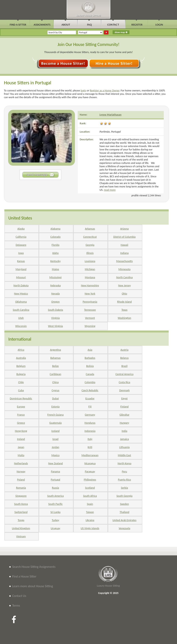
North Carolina (124, 277)
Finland (124, 407)
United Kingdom (21, 528)
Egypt (124, 398)
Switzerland (21, 512)
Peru (124, 472)
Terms (16, 606)
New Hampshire (90, 285)
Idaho (55, 253)
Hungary (124, 423)
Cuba (21, 390)
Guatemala (55, 423)
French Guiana (55, 415)
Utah (21, 318)
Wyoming (90, 326)
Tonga (21, 520)
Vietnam (21, 536)
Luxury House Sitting (108, 586)
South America (55, 496)
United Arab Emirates (124, 520)
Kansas (21, 261)
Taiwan (90, 512)
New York (90, 294)
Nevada (55, 294)
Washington (124, 318)
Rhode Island (124, 302)
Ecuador (90, 398)
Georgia (90, 245)
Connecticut (90, 237)
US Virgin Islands (90, 528)
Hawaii (124, 245)
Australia (21, 358)
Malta (21, 455)
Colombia (90, 382)
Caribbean (55, 374)
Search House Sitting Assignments (34, 567)
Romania (21, 488)
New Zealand (55, 463)
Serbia (124, 488)
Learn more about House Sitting (33, 586)
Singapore (21, 496)
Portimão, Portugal (110, 132)
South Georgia (124, 496)
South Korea (21, 504)
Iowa (21, 253)
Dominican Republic (21, 398)
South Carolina (21, 310)
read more (110, 190)
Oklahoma (21, 302)
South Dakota (55, 310)
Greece (21, 423)
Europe (21, 407)
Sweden (124, 504)
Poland (21, 480)
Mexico (55, 455)
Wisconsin (21, 326)
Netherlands (21, 463)
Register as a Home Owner (105, 91)
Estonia (55, 407)
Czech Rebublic (90, 390)
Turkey (55, 520)
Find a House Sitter (24, 576)
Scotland (90, 488)
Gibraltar (124, 415)
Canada (90, 374)
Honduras (90, 423)
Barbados (90, 358)
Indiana (124, 253)
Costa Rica (124, 382)
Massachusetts (124, 261)
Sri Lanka (55, 512)
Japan (21, 447)
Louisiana (90, 261)
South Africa (90, 496)
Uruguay (55, 528)
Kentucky (55, 261)
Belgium (21, 366)
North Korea (124, 463)
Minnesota (124, 269)
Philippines (90, 480)
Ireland (21, 439)
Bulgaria (21, 374)
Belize (55, 366)
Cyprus (55, 390)
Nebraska (55, 285)
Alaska (21, 229)
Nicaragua (90, 463)
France (21, 415)
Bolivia (90, 366)
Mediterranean (90, 455)
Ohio (124, 294)
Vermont (90, 318)
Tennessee (90, 310)
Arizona (124, 229)
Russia (55, 488)
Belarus (124, 358)
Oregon (55, 302)
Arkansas (90, 229)
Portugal (55, 480)
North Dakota (21, 285)
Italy (90, 439)
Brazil (124, 366)
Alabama (55, 229)
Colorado (55, 237)
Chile (21, 382)
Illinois (90, 253)
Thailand (124, 512)
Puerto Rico (124, 480)
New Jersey (124, 285)
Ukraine (90, 520)
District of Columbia (124, 237)
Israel (55, 439)
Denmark (124, 390)
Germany (90, 415)
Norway (21, 472)
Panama (55, 472)
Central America (124, 374)
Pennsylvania (90, 302)
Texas (124, 310)
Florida (55, 245)
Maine (55, 269)
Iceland (55, 431)
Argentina (55, 350)
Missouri (21, 277)
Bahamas (55, 358)
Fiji (90, 407)
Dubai (55, 398)
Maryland (21, 269)
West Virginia (55, 326)
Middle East (125, 455)
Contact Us (19, 596)
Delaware (21, 245)
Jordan (55, 447)
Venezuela (124, 528)
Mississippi (55, 277)
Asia (90, 350)
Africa (21, 350)
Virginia (55, 318)
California (21, 237)
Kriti (90, 447)
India (124, 431)
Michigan (90, 269)
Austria (124, 350)
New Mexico (21, 294)
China (55, 382)
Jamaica (124, 439)
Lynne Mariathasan (111, 115)
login (83, 91)
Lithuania (124, 447)
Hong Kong (21, 431)
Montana (90, 277)
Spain (90, 504)
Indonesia (90, 431)
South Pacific (55, 504)
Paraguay (90, 472)
